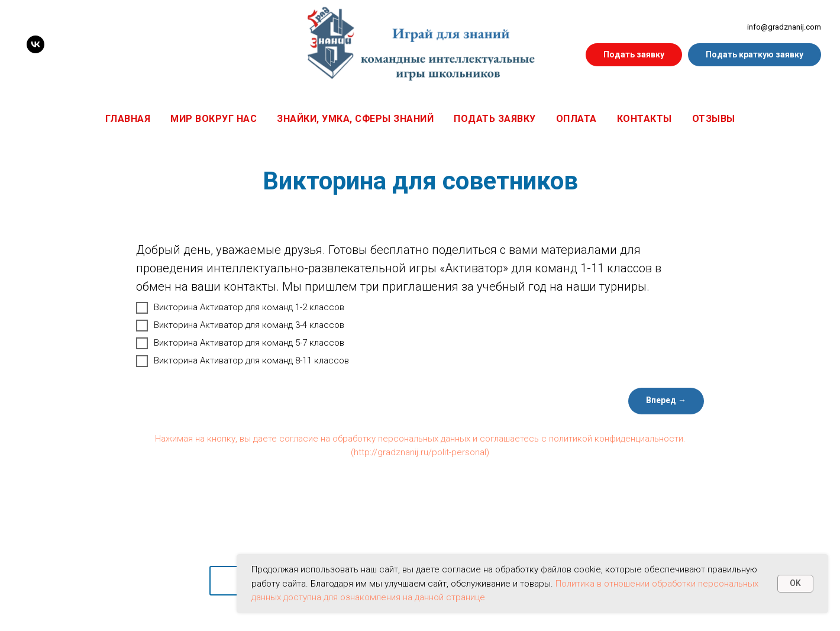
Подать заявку (495, 119)
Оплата (576, 119)
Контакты (644, 119)
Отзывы (714, 119)
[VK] (35, 44)
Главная (128, 119)
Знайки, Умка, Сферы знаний (355, 119)
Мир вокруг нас (214, 119)
